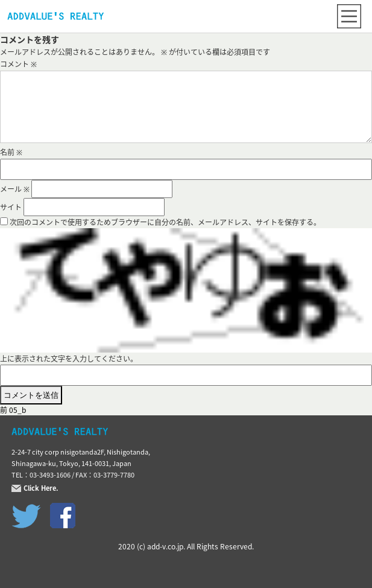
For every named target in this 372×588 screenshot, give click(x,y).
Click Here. (41, 488)
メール (15, 189)
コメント (18, 64)
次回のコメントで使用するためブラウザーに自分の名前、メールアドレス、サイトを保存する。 (165, 222)
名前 (11, 152)
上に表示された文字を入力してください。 (69, 359)
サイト (11, 207)
